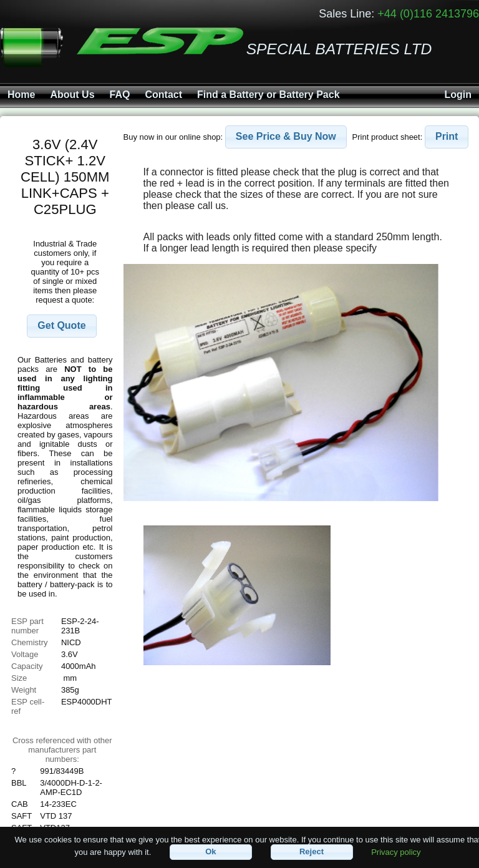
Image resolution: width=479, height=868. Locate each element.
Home (21, 95)
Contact (163, 95)
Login (458, 95)
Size (20, 678)
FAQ (120, 95)
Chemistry (30, 642)
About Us (72, 95)
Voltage (25, 654)
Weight (24, 690)
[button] (61, 326)
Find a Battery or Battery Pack (269, 95)
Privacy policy (396, 851)
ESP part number (27, 626)
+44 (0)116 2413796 (428, 14)
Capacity (27, 666)
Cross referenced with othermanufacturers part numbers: (62, 750)
